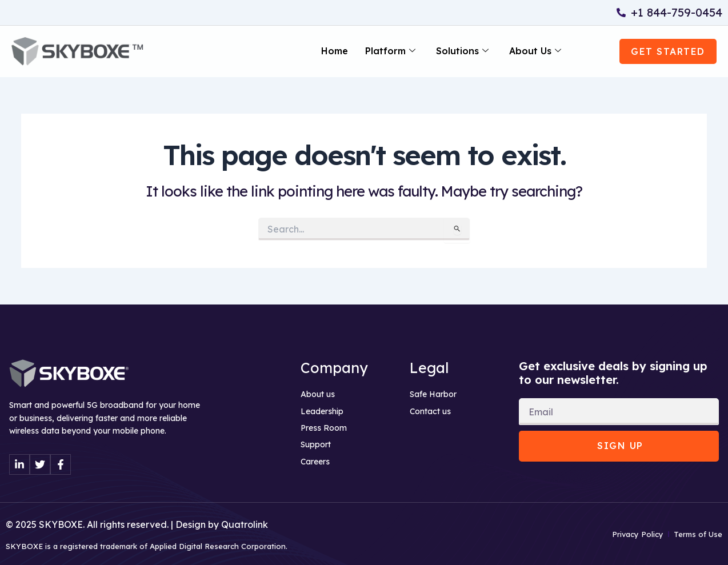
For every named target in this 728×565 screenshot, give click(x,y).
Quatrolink (245, 524)
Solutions (462, 51)
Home (335, 51)
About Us (535, 51)
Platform (390, 51)
